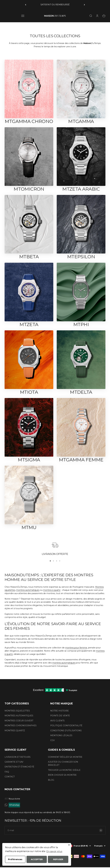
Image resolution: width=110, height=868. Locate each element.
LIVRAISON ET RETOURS (18, 757)
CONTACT (10, 777)
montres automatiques (28, 590)
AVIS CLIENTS (57, 721)
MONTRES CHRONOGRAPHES (21, 726)
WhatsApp (14, 805)
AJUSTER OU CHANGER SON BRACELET (63, 763)
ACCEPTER (37, 859)
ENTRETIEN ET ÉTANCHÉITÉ (19, 767)
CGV (52, 740)
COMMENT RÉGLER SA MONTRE (65, 757)
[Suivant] (84, 5)
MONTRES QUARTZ (15, 731)
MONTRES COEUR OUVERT (19, 721)
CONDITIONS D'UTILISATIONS (66, 731)
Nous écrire (12, 799)
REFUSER (58, 859)
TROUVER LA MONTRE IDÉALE (64, 770)
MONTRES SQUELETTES (17, 711)
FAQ (7, 772)
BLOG (51, 780)
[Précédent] (26, 5)
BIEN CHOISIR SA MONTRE (62, 775)
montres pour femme (76, 648)
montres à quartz (52, 590)
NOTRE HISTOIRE (60, 711)
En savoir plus (54, 851)
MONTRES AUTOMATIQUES (19, 716)
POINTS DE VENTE (60, 716)
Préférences (15, 859)
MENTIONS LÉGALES (61, 735)
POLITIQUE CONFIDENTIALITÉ (66, 726)
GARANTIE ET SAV (14, 762)
